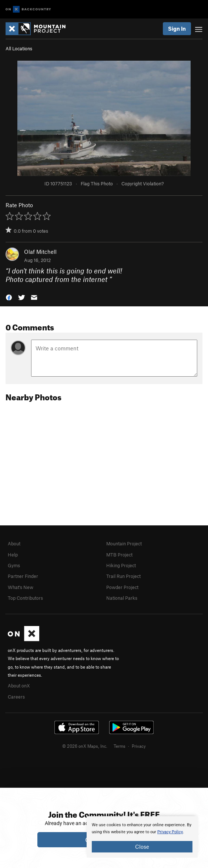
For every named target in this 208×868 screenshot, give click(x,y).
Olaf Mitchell (40, 252)
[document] (142, 837)
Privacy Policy (170, 832)
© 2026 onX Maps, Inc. (85, 746)
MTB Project (119, 555)
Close (142, 847)
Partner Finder (23, 576)
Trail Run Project (123, 576)
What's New (21, 587)
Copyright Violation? (142, 184)
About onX (19, 686)
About (14, 544)
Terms (120, 746)
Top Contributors (25, 598)
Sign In (177, 28)
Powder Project (122, 587)
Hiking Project (121, 565)
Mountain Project (124, 544)
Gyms (14, 565)
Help (13, 555)
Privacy (139, 746)
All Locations (19, 48)
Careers (16, 697)
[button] (9, 297)
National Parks (122, 598)
